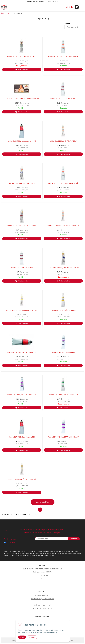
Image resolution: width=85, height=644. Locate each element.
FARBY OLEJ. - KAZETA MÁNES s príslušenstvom (22, 99)
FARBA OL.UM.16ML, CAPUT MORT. (63, 99)
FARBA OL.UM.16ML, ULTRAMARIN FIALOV (63, 437)
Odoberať (74, 539)
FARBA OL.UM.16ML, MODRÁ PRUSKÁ (22, 183)
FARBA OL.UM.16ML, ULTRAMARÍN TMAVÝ (63, 268)
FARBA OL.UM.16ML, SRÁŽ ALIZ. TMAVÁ (22, 226)
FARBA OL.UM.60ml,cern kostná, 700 (22, 437)
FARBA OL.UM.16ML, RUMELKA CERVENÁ (63, 183)
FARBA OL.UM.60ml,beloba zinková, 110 (22, 141)
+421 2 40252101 (53, 2)
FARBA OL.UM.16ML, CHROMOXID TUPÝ (22, 57)
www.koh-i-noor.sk (43, 595)
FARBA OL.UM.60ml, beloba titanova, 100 (22, 352)
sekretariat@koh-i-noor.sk (35, 2)
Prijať (22, 637)
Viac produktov (42, 502)
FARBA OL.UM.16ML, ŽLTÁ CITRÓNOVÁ (22, 479)
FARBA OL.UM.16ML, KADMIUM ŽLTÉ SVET (22, 310)
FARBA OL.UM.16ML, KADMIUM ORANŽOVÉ (63, 226)
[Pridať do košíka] (22, 70)
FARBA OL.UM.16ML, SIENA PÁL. (22, 268)
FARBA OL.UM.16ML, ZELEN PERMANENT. (63, 395)
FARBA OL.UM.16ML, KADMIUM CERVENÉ (63, 57)
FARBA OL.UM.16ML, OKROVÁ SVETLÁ (63, 141)
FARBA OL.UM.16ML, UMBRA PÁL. (63, 352)
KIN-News (11, 542)
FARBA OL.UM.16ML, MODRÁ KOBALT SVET (22, 395)
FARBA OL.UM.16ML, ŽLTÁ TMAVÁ (63, 310)
